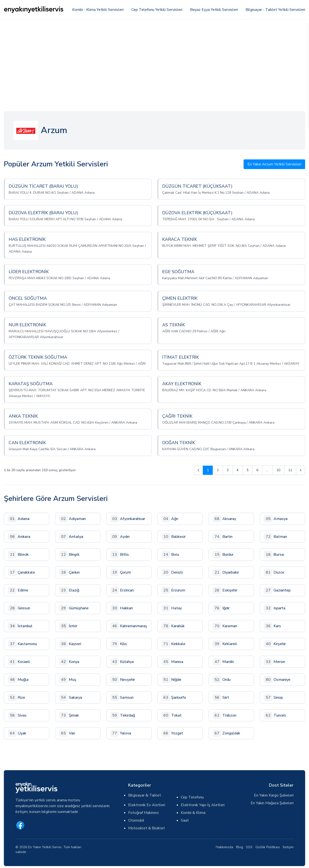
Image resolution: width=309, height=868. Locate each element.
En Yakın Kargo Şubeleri (274, 795)
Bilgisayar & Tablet (145, 795)
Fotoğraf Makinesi (143, 813)
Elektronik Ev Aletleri (147, 805)
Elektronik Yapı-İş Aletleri (203, 805)
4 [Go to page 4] (238, 470)
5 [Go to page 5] (247, 470)
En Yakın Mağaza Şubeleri (272, 803)
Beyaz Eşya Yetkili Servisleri (214, 10)
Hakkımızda (225, 847)
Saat (185, 820)
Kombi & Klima (193, 813)
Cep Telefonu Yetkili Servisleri (157, 10)
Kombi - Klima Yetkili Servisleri (98, 10)
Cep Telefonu (192, 797)
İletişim (288, 847)
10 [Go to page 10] (278, 470)
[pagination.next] (301, 470)
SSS (249, 847)
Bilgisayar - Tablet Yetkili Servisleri (275, 10)
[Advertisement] (154, 56)
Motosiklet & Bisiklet (147, 828)
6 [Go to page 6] (257, 470)
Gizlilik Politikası (268, 847)
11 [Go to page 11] (290, 470)
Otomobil (136, 820)
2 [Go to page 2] (218, 470)
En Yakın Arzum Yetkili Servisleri (274, 164)
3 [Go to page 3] (228, 470)
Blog (240, 847)
